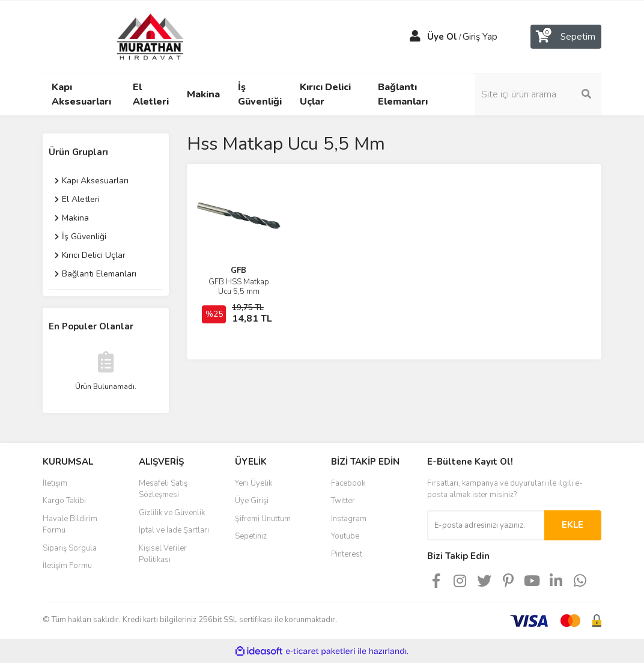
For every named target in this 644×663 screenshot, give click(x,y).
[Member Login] (415, 37)
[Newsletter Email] (486, 525)
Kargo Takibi (64, 501)
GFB (238, 270)
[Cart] (566, 37)
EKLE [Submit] (573, 525)
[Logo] (139, 36)
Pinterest (347, 554)
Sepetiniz (251, 536)
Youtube (345, 536)
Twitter (343, 501)
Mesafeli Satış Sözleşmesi (163, 489)
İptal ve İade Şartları (174, 530)
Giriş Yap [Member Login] (480, 37)
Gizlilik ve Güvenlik (172, 513)
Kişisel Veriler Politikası (163, 554)
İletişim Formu (67, 566)
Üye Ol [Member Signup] (442, 37)
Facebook (348, 483)
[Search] (538, 94)
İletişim (55, 483)
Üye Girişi (252, 501)
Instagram (349, 519)
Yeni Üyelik (254, 483)
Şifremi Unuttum (263, 519)
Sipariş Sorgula (70, 548)
